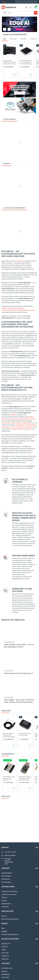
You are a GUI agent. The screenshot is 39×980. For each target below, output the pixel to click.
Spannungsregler (18, 419)
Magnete (27, 419)
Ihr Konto (6, 963)
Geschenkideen (6, 882)
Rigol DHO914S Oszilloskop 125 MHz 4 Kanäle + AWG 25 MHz (9, 62)
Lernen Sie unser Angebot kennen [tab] (14, 208)
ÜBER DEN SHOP (8, 911)
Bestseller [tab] (7, 163)
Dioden (4, 419)
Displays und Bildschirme (24, 423)
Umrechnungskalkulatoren (10, 934)
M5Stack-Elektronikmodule (26, 310)
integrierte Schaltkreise (25, 427)
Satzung (4, 901)
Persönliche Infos (7, 968)
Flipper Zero (5, 959)
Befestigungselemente (17, 429)
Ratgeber (4, 931)
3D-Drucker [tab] (13, 39)
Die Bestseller (6, 879)
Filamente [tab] (23, 39)
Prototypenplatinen (31, 425)
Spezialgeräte (20, 425)
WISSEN (5, 924)
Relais (13, 423)
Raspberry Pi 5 (6, 944)
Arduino (4, 950)
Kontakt (5, 847)
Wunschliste (5, 977)
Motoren (30, 429)
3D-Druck (19, 261)
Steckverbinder (6, 423)
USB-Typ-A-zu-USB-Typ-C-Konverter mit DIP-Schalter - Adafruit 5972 (25, 778)
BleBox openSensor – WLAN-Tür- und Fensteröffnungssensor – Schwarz (9, 735)
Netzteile (30, 417)
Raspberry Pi (6, 956)
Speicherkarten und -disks (10, 427)
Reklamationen (6, 904)
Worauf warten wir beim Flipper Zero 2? (19, 673)
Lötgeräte (14, 415)
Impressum (5, 907)
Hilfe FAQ (4, 898)
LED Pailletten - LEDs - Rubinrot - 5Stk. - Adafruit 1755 (9, 778)
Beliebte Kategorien (10, 939)
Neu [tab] (5, 39)
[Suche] (26, 13)
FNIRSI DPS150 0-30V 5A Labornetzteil (25, 734)
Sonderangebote (7, 873)
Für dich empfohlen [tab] (10, 119)
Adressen (4, 971)
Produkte (6, 868)
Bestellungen (6, 974)
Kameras (33, 419)
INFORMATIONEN (8, 887)
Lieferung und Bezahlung (9, 891)
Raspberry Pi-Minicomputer (10, 308)
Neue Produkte (6, 876)
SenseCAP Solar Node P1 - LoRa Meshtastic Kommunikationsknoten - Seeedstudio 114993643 (26, 62)
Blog (3, 928)
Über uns (4, 916)
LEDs (11, 419)
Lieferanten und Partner (9, 894)
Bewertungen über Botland (10, 919)
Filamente (5, 947)
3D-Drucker (5, 953)
